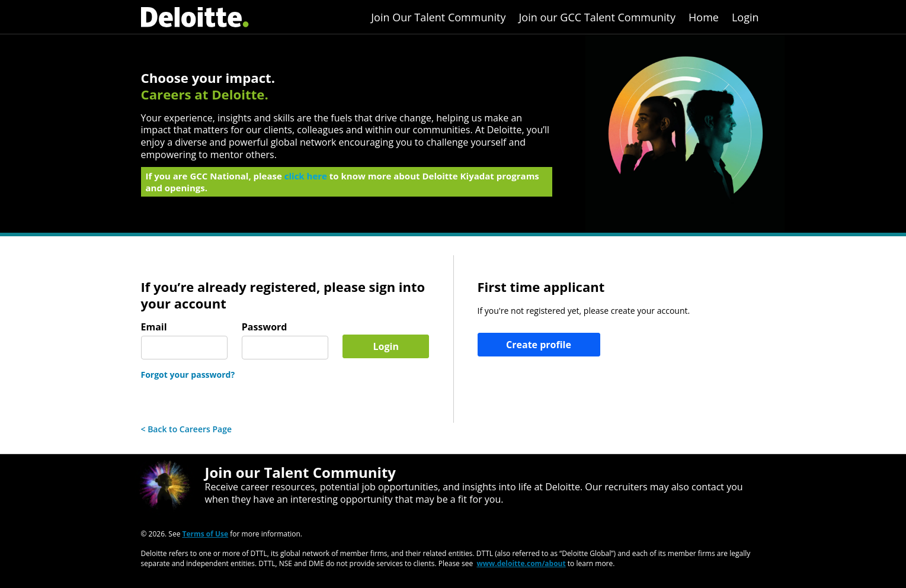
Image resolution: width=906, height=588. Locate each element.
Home (704, 17)
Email (154, 327)
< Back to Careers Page (187, 429)
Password (265, 327)
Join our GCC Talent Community (598, 17)
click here (306, 179)
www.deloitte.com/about (521, 563)
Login (745, 17)
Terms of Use (206, 534)
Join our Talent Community (300, 472)
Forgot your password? (188, 375)
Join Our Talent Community (438, 17)
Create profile (539, 345)
